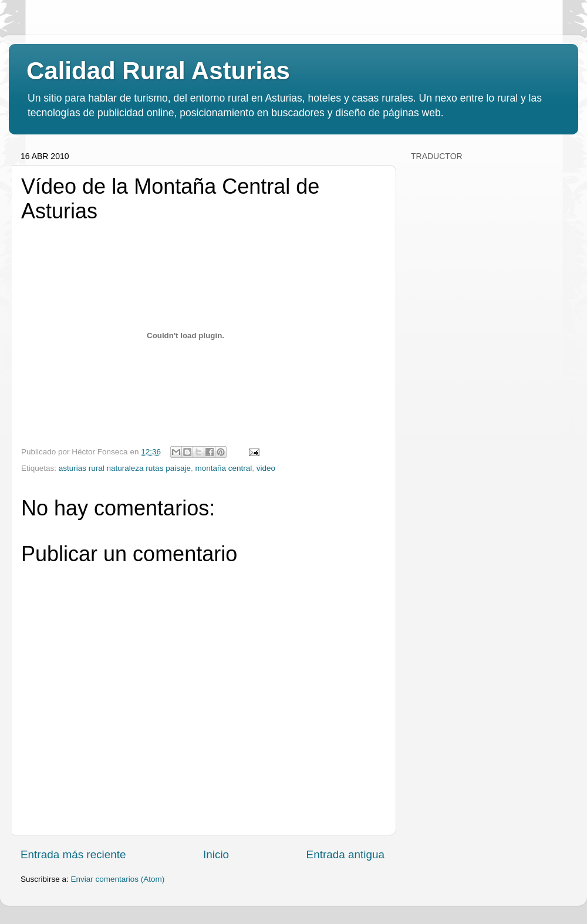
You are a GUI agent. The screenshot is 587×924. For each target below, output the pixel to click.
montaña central (223, 468)
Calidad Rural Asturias (158, 71)
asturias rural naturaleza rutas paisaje (125, 468)
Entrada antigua (345, 854)
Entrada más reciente (73, 854)
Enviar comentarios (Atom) (118, 879)
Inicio (216, 854)
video (266, 468)
